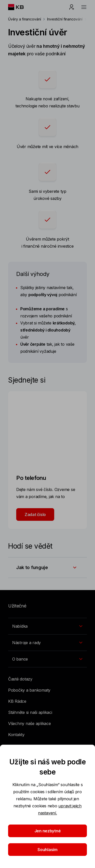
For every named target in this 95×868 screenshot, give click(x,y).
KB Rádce (17, 701)
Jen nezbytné (48, 831)
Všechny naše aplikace (30, 723)
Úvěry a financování (25, 19)
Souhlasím (48, 850)
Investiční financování (65, 19)
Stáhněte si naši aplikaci (30, 712)
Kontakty (16, 735)
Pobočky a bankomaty (29, 690)
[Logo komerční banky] (20, 7)
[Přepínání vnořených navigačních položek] (48, 626)
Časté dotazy (20, 679)
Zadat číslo (35, 514)
